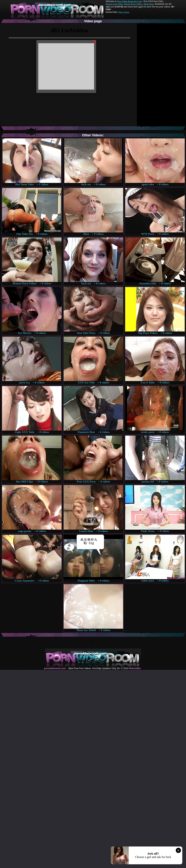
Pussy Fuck (124, 12)
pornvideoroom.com (55, 668)
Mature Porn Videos (133, 4)
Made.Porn (149, 4)
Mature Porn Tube (114, 4)
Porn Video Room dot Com (129, 1)
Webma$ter (135, 668)
